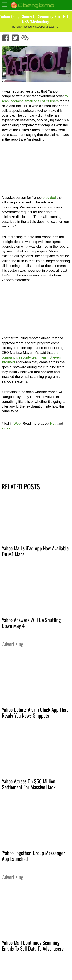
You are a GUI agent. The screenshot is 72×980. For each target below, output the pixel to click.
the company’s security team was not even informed (31, 357)
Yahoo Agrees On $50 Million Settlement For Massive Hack (29, 784)
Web (17, 424)
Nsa (53, 424)
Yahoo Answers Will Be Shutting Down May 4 (31, 623)
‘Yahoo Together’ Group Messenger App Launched (34, 856)
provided (49, 198)
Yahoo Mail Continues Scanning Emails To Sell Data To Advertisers (33, 945)
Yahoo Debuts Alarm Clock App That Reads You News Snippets (35, 712)
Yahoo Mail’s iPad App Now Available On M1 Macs (35, 551)
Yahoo (6, 428)
